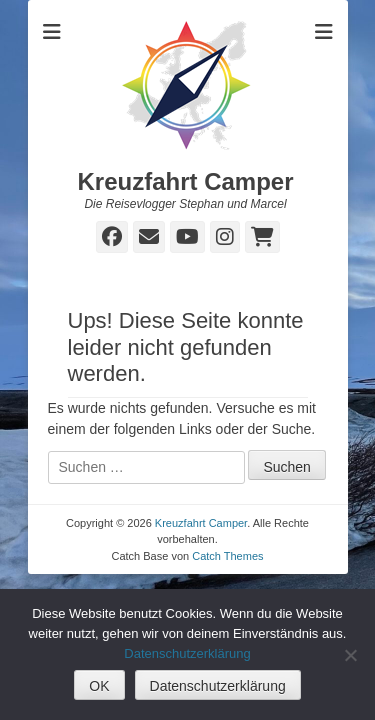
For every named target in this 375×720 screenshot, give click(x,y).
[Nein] (350, 655)
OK (99, 686)
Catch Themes (227, 556)
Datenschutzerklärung (187, 653)
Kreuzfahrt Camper (185, 181)
